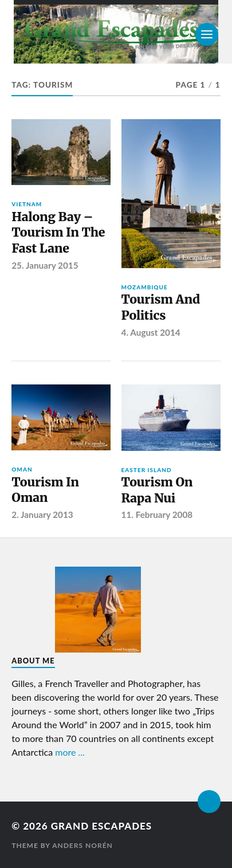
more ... (70, 752)
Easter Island (147, 470)
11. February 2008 (157, 514)
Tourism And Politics (161, 307)
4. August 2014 (151, 332)
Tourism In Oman (45, 490)
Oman (22, 469)
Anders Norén (82, 845)
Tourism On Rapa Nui (157, 490)
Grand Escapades (101, 826)
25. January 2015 (45, 265)
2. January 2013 (42, 514)
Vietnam (27, 204)
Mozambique (145, 287)
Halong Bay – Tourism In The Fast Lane (58, 233)
